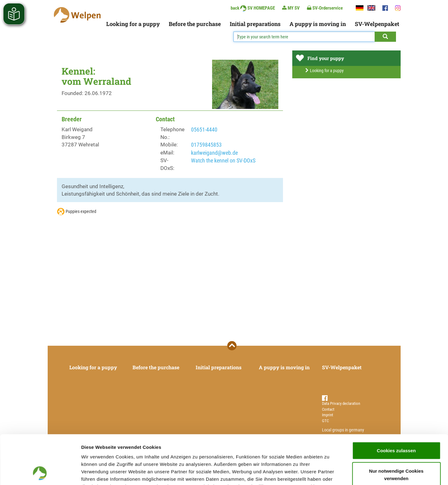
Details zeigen (329, 473)
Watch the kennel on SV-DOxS (223, 160)
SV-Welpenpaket (377, 24)
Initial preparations (255, 24)
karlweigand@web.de (214, 153)
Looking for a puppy (133, 24)
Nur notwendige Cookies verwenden (396, 429)
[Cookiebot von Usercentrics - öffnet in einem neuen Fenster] (40, 473)
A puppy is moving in (318, 24)
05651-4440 (204, 130)
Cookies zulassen (396, 404)
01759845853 (206, 145)
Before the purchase (195, 24)
